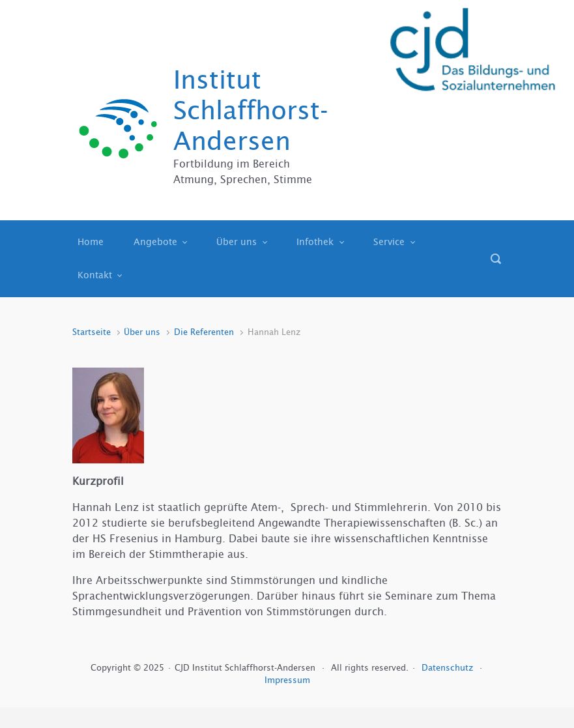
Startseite (92, 332)
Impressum (287, 680)
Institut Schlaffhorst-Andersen (251, 110)
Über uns (142, 332)
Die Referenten (204, 332)
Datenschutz (449, 668)
